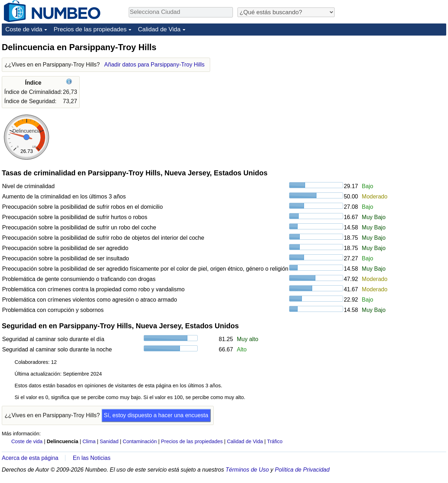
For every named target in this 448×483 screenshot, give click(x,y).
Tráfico (275, 441)
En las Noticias (92, 458)
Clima (89, 441)
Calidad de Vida (159, 29)
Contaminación (140, 441)
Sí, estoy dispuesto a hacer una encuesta (156, 415)
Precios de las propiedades (90, 29)
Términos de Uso (247, 470)
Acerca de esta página (30, 458)
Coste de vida (24, 29)
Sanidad (109, 441)
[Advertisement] (393, 86)
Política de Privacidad (302, 470)
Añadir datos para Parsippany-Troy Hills (154, 65)
